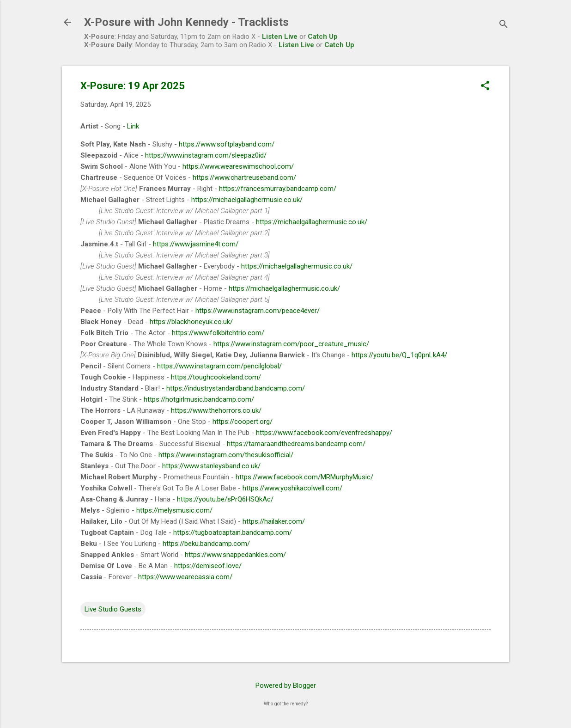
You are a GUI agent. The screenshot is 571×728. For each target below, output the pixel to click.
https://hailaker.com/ (274, 521)
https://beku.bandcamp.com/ (206, 544)
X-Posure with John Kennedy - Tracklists (186, 22)
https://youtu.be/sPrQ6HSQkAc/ (225, 499)
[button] (485, 86)
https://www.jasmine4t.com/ (196, 244)
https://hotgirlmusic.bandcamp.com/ (199, 399)
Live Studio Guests (113, 609)
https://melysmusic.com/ (174, 510)
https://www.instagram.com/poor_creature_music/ (291, 344)
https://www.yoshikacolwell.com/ (292, 488)
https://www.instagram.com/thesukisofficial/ (226, 455)
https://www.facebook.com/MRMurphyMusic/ (304, 477)
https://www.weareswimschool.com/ (238, 166)
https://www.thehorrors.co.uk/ (216, 410)
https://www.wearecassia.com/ (185, 577)
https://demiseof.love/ (208, 566)
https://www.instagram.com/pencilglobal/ (219, 366)
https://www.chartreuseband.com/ (244, 177)
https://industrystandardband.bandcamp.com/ (236, 388)
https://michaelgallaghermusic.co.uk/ (247, 200)
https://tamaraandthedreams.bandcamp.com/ (296, 444)
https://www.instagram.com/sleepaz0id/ (206, 155)
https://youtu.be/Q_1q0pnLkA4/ (399, 355)
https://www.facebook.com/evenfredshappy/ (324, 433)
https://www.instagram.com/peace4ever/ (258, 311)
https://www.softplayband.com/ (227, 144)
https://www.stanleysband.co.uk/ (211, 466)
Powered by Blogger (286, 685)
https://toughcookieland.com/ (216, 377)
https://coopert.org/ (243, 422)
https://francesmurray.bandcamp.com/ (278, 189)
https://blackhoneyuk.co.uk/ (191, 322)
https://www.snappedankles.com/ (235, 555)
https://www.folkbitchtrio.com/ (218, 333)
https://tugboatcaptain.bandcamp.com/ (233, 532)
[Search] (504, 25)
